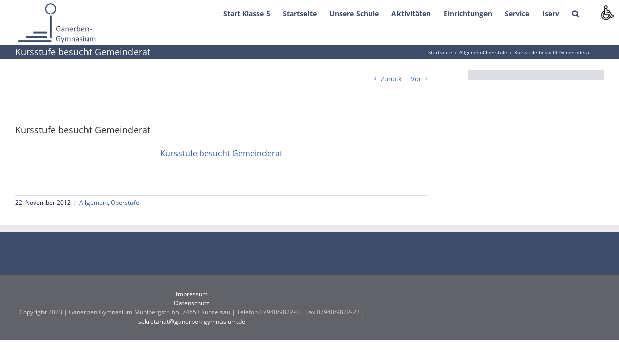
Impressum (192, 294)
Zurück (391, 79)
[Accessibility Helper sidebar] (607, 12)
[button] (588, 13)
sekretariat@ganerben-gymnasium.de (192, 321)
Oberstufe (125, 202)
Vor (416, 79)
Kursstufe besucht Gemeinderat (222, 153)
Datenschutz (192, 303)
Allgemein (94, 202)
